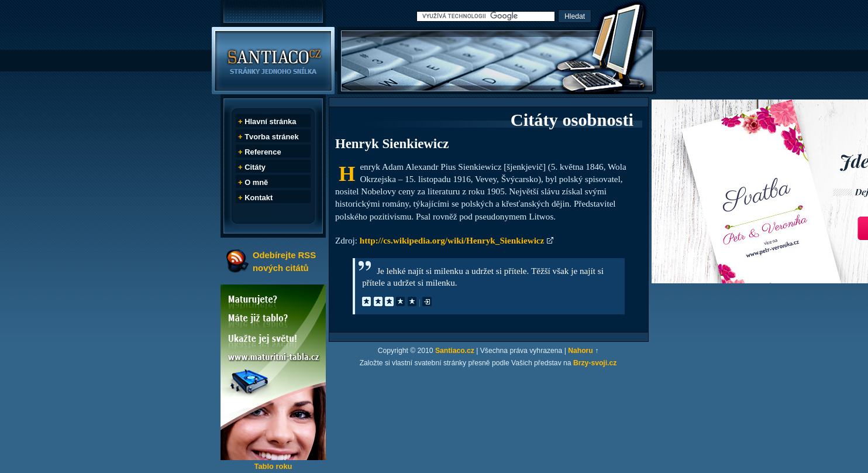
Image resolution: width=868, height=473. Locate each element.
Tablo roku (273, 466)
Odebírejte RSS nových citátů (284, 261)
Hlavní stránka (270, 121)
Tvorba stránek (272, 137)
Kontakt (259, 198)
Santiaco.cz (455, 351)
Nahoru (581, 351)
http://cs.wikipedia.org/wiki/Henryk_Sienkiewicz (452, 240)
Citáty (255, 167)
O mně (256, 182)
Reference (263, 152)
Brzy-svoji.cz (595, 363)
